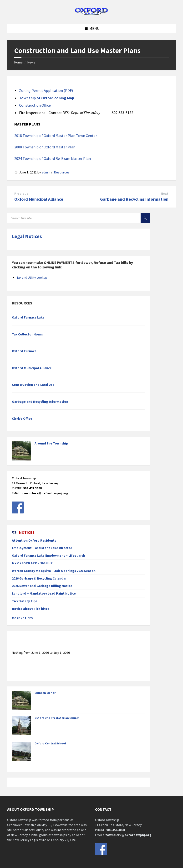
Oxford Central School (50, 743)
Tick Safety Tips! (25, 601)
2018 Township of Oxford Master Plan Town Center (56, 136)
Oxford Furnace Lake (28, 317)
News (31, 62)
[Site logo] (91, 14)
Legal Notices (27, 236)
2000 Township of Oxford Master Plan (45, 147)
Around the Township (51, 443)
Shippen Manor (45, 693)
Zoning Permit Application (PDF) (46, 90)
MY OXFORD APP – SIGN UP (32, 563)
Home (18, 62)
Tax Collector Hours (27, 334)
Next (165, 194)
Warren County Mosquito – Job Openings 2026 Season (54, 571)
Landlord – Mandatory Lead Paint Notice (44, 593)
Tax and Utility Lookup (32, 277)
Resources (62, 172)
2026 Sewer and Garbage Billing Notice (42, 586)
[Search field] (67, 218)
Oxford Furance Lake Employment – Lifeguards (49, 555)
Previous (21, 194)
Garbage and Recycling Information (134, 199)
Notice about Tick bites (31, 609)
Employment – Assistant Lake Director (42, 548)
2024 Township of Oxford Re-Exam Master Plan (53, 158)
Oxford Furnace (24, 351)
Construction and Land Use (33, 385)
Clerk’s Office (22, 418)
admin (46, 172)
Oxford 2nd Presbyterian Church (57, 718)
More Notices (22, 618)
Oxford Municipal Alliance (39, 199)
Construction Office (35, 105)
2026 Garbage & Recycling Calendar (39, 578)
